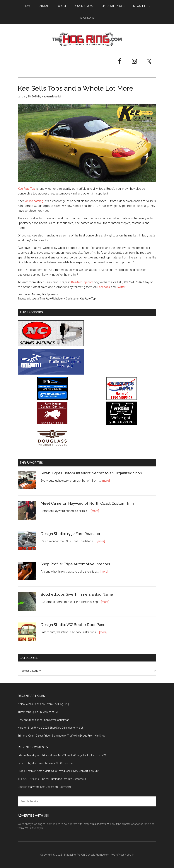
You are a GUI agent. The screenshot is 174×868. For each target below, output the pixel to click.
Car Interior (72, 299)
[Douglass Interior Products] (52, 448)
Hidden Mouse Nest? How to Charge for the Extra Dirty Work (75, 755)
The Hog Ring (87, 39)
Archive (36, 294)
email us (28, 828)
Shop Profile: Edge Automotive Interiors (75, 564)
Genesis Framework (97, 855)
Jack (21, 763)
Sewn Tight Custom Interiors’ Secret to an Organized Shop (91, 473)
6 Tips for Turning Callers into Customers (62, 779)
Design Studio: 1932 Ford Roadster (71, 534)
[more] (106, 481)
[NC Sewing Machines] (51, 345)
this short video (101, 824)
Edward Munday (27, 755)
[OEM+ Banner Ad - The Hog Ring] (52, 399)
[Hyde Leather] (122, 424)
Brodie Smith (25, 771)
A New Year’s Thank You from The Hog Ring (43, 704)
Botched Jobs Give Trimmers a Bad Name (77, 594)
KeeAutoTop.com (82, 282)
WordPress (118, 855)
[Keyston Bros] (52, 424)
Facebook (104, 287)
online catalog (34, 201)
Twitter (121, 287)
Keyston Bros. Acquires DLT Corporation (51, 763)
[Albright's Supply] (122, 399)
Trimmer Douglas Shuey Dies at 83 (38, 712)
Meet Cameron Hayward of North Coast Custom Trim (87, 503)
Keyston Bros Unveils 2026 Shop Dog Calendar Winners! (50, 728)
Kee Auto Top (26, 189)
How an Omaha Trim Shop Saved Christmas (43, 720)
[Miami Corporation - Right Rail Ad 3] (51, 374)
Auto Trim (39, 299)
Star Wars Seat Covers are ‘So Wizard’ (50, 787)
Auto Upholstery (55, 299)
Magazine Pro (72, 855)
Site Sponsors (50, 294)
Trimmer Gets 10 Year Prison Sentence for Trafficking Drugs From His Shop (62, 736)
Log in (130, 855)
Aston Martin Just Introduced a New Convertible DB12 (68, 771)
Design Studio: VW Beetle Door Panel (74, 625)
